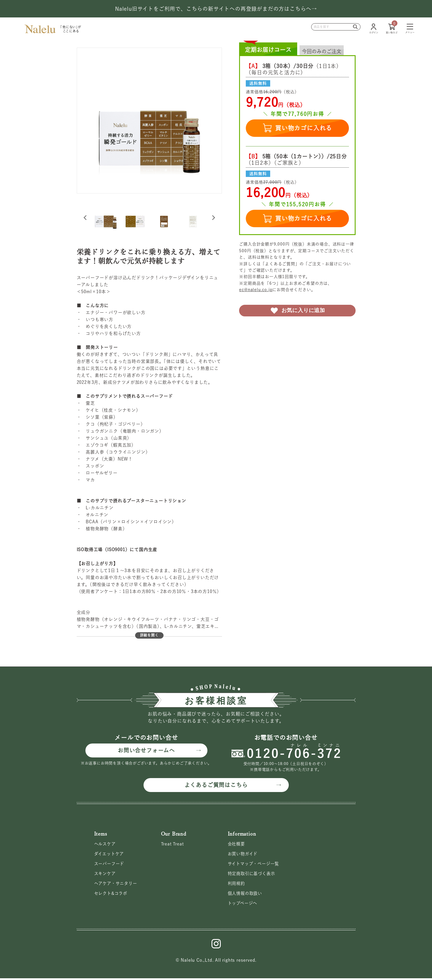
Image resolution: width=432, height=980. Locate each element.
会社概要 (237, 845)
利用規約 (237, 885)
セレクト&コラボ (112, 895)
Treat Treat (172, 845)
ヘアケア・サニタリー (117, 885)
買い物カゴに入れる (297, 128)
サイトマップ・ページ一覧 (255, 865)
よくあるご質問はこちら (216, 785)
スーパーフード (110, 865)
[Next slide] (213, 218)
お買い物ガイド (244, 855)
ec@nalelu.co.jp (256, 290)
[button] (106, 218)
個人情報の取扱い (246, 895)
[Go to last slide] (85, 218)
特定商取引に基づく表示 (253, 875)
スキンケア (106, 875)
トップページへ (244, 905)
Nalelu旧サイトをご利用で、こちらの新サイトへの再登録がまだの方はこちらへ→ (216, 9)
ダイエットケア (110, 855)
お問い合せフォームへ (146, 751)
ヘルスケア (106, 845)
